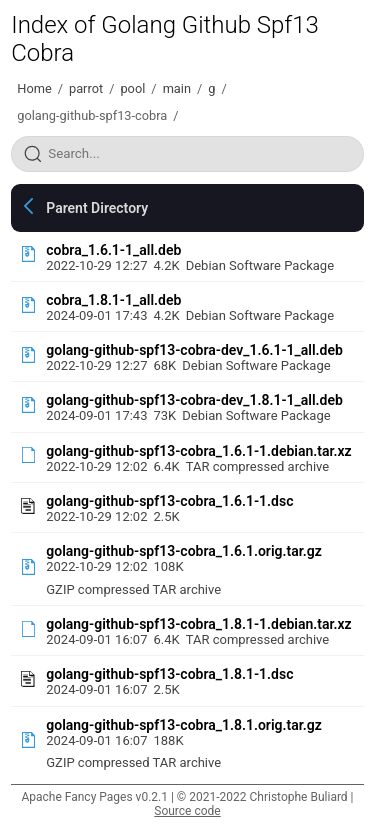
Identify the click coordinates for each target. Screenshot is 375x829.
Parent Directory (97, 208)
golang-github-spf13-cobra (92, 115)
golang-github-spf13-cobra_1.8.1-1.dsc (169, 674)
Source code (187, 811)
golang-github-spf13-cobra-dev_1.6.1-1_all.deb (194, 350)
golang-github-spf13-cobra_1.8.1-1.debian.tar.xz (198, 624)
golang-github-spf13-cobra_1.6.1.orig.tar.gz (183, 551)
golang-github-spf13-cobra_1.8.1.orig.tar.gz (183, 725)
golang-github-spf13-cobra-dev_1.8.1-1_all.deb (194, 400)
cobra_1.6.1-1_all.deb (113, 250)
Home (34, 88)
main (177, 88)
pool (132, 88)
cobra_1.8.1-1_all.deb (113, 300)
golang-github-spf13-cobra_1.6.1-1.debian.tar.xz (198, 451)
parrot (86, 88)
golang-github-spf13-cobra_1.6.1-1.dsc (169, 501)
